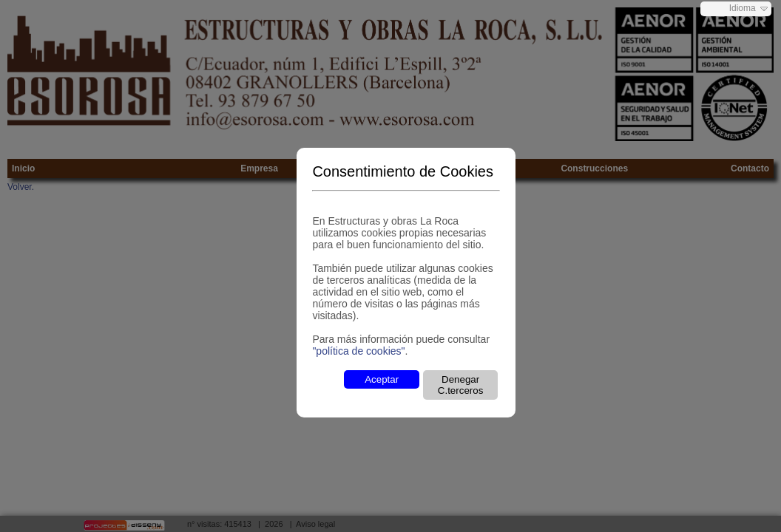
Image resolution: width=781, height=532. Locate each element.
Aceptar (382, 379)
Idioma (743, 8)
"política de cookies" (358, 351)
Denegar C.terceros (460, 385)
